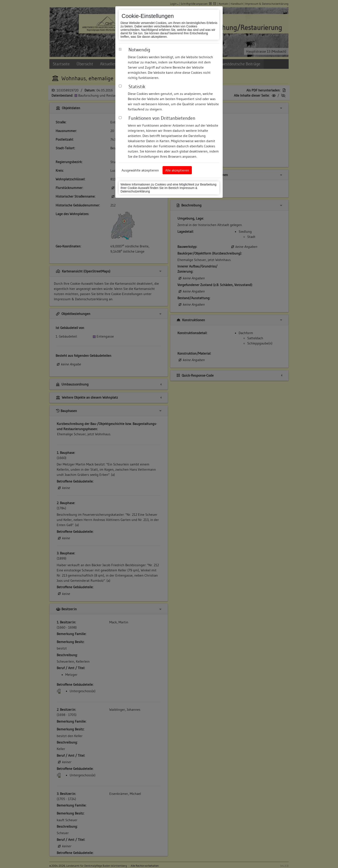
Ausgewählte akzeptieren (140, 170)
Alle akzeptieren (177, 170)
